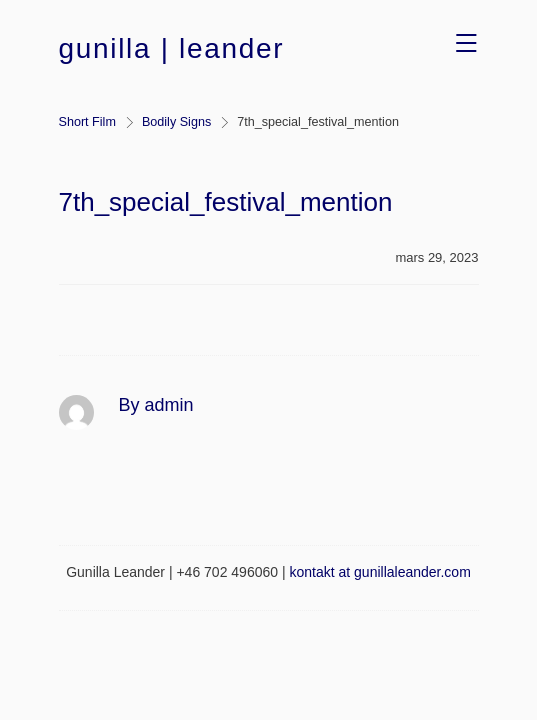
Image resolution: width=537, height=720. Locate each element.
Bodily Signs (176, 122)
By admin (156, 405)
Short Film (87, 122)
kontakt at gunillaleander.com (379, 572)
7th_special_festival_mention (226, 202)
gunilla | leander (172, 48)
